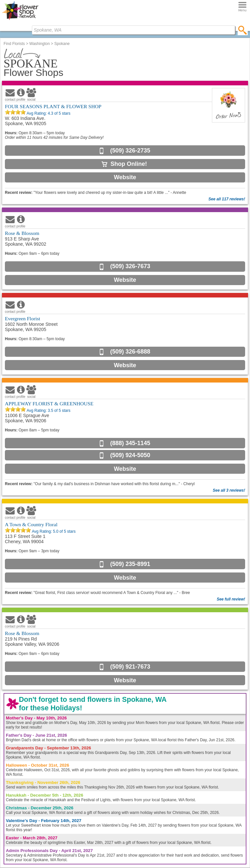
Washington (40, 44)
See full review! (231, 599)
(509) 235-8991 (130, 564)
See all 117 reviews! (227, 199)
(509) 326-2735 (130, 151)
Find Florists (14, 44)
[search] (243, 30)
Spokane (62, 44)
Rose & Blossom (22, 233)
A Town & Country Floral (31, 524)
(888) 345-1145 (130, 443)
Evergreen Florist (22, 318)
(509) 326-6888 (130, 352)
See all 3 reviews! (229, 490)
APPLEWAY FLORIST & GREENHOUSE (49, 404)
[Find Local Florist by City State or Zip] (133, 30)
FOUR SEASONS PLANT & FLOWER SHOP (53, 106)
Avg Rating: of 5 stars (48, 113)
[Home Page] (20, 20)
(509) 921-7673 (130, 667)
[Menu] (242, 7)
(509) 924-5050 (130, 455)
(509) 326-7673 (130, 266)
